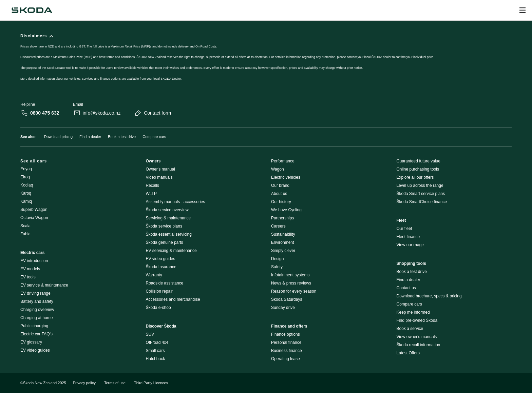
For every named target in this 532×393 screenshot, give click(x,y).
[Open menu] (522, 10)
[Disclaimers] (266, 61)
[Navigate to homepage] (32, 10)
